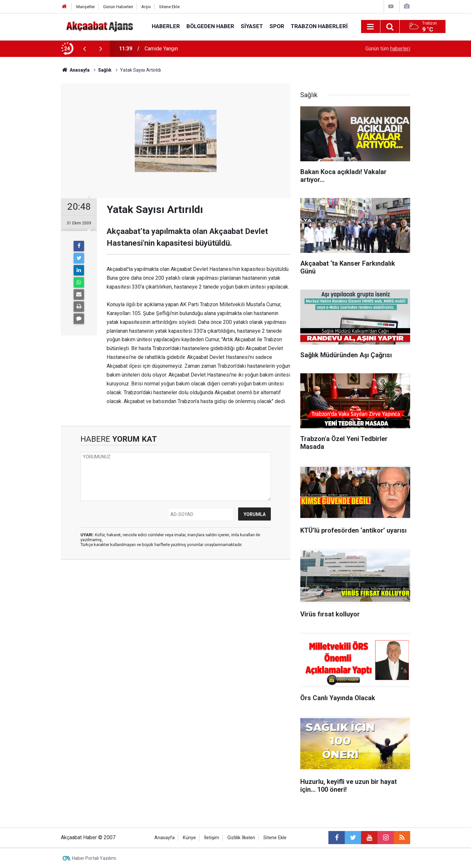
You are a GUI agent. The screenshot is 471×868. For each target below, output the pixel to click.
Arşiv (146, 7)
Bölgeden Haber (210, 26)
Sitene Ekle (169, 7)
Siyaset (252, 26)
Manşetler (86, 7)
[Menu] (371, 27)
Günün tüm (388, 49)
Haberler (166, 26)
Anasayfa (165, 838)
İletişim (212, 838)
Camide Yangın (161, 49)
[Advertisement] (30, 172)
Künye (189, 838)
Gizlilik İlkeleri (241, 838)
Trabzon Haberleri (319, 26)
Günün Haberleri (118, 7)
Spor (277, 26)
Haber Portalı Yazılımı (94, 858)
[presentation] (84, 49)
